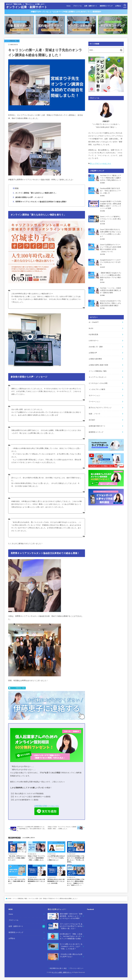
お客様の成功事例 (95, 358)
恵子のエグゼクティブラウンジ (100, 407)
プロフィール (77, 6)
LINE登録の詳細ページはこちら (47, 806)
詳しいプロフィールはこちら (100, 163)
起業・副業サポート (91, 6)
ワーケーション (94, 401)
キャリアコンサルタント (98, 376)
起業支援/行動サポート (97, 425)
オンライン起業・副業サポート (27, 7)
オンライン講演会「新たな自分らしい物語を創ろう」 (35, 193)
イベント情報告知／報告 (12, 41)
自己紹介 (92, 419)
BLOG (91, 328)
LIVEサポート (94, 340)
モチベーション (94, 395)
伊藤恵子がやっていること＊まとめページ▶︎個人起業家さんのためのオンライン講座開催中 (66, 12)
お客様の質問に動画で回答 (98, 364)
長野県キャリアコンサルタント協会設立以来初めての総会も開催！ (40, 202)
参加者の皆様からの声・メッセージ (28, 197)
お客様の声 (93, 352)
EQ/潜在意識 (93, 334)
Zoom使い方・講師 (96, 346)
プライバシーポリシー (76, 968)
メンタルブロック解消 (97, 389)
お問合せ (118, 6)
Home (68, 6)
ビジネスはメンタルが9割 (98, 382)
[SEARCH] (125, 6)
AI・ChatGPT (94, 322)
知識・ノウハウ (94, 413)
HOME (9, 899)
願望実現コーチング (106, 6)
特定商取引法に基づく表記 (58, 968)
